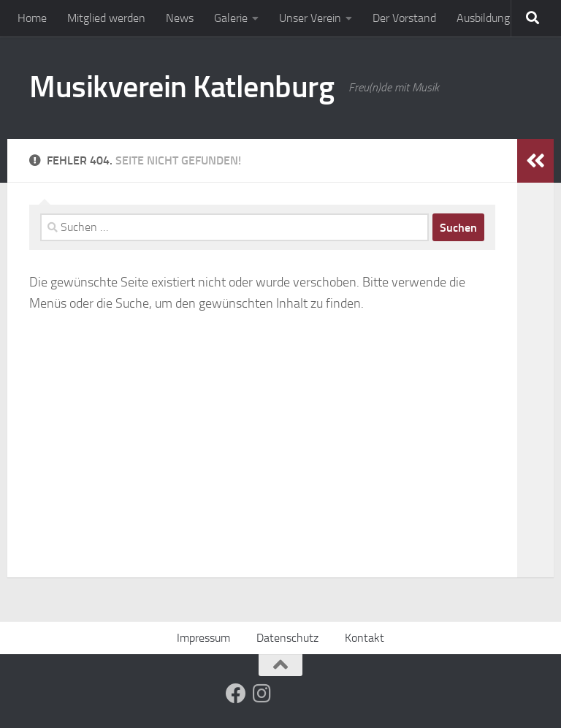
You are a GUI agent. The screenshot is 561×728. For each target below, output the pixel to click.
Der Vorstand (404, 18)
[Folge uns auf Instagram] (262, 694)
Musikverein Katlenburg (182, 87)
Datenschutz (287, 638)
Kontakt (365, 638)
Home (32, 18)
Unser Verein (310, 18)
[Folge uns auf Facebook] (236, 694)
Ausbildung (483, 18)
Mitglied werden (106, 18)
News (180, 18)
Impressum (203, 638)
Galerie (231, 18)
